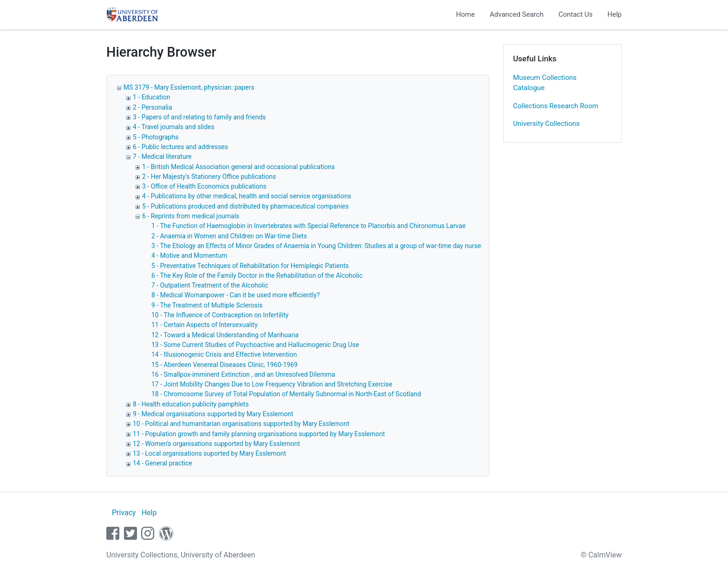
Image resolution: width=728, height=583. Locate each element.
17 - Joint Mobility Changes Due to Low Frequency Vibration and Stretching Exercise (272, 384)
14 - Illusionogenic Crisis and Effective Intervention (224, 354)
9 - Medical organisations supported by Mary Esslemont (213, 414)
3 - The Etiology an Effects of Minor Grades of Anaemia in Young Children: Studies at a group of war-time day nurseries (322, 246)
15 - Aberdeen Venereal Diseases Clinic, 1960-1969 (224, 365)
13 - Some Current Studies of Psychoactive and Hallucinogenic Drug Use (255, 345)
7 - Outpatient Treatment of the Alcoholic (210, 285)
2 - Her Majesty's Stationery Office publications (209, 177)
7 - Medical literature (162, 157)
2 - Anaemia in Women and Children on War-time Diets (229, 236)
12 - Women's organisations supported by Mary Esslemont (216, 444)
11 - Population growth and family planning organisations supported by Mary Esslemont (259, 434)
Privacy (124, 513)
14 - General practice (162, 463)
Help (614, 14)
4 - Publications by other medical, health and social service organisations (247, 196)
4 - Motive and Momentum (189, 255)
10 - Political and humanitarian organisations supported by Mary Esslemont (241, 424)
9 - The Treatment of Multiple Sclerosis (207, 305)
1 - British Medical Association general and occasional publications (238, 167)
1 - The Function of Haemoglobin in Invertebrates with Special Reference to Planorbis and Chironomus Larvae (309, 226)
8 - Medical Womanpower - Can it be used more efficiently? (236, 295)
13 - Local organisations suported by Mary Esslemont (209, 453)
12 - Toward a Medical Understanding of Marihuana (225, 335)
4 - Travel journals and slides (174, 127)
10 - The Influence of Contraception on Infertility (220, 315)
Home (465, 14)
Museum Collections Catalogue (545, 83)
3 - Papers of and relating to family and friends (199, 117)
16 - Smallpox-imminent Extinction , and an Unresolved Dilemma (243, 374)
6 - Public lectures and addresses (180, 147)
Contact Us (576, 14)
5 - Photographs (156, 137)
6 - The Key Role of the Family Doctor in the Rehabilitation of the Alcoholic (257, 275)
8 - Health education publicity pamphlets (191, 404)
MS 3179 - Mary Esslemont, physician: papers (189, 87)
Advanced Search (517, 14)
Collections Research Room (556, 106)
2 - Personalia (153, 107)
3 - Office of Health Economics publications (204, 186)
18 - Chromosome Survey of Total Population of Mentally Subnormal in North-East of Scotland (286, 394)
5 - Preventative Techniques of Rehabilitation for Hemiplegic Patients (250, 266)
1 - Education (152, 97)
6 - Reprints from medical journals (191, 216)
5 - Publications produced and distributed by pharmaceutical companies (245, 206)
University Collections (546, 124)
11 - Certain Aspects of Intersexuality (205, 325)
